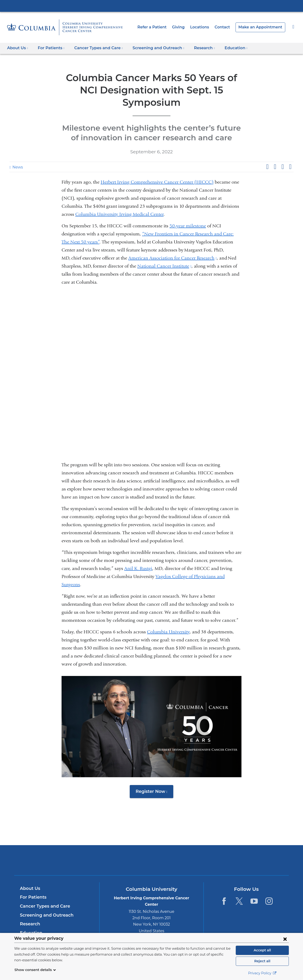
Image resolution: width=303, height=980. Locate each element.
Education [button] (225, 48)
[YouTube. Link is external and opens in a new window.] (254, 891)
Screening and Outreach (45, 905)
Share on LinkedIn (283, 155)
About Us (29, 878)
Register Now (154, 781)
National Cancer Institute (164, 254)
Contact (227, 27)
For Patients (32, 887)
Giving (186, 27)
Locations (206, 27)
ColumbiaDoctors (220, 850)
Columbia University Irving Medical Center (151, 6)
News (17, 155)
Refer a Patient (161, 27)
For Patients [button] (50, 48)
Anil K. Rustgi (138, 556)
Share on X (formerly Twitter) (275, 155)
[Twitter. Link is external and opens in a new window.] (239, 891)
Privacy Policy (262, 973)
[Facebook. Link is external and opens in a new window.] (224, 891)
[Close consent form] (285, 939)
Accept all (262, 950)
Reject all (262, 961)
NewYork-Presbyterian (152, 853)
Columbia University (168, 620)
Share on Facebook (267, 155)
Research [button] (195, 48)
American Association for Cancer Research (173, 246)
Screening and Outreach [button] (151, 48)
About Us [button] (18, 48)
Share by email (290, 155)
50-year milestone (188, 214)
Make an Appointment (263, 27)
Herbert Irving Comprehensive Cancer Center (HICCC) (157, 170)
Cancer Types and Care (43, 896)
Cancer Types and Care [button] (95, 48)
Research (29, 914)
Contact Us (31, 931)
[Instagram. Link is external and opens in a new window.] (269, 891)
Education (30, 923)
